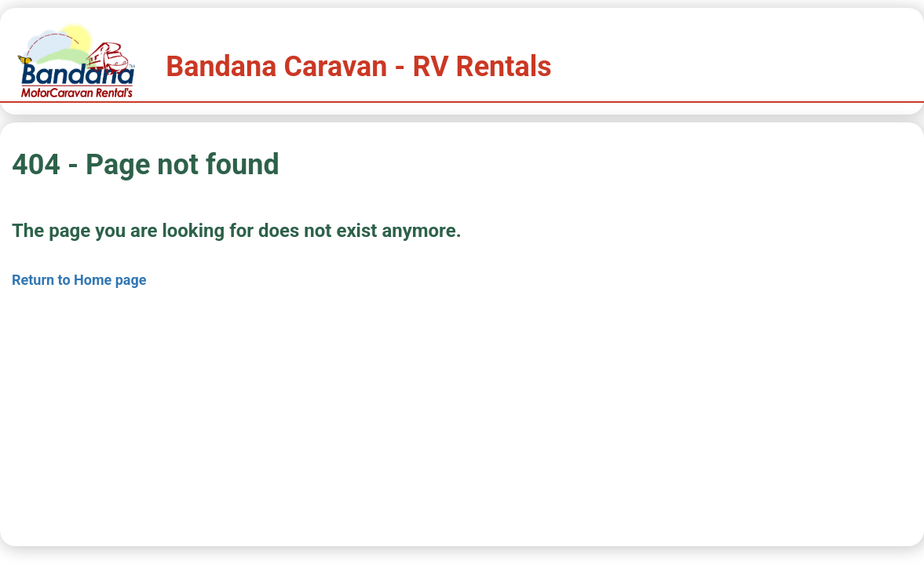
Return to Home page (79, 280)
